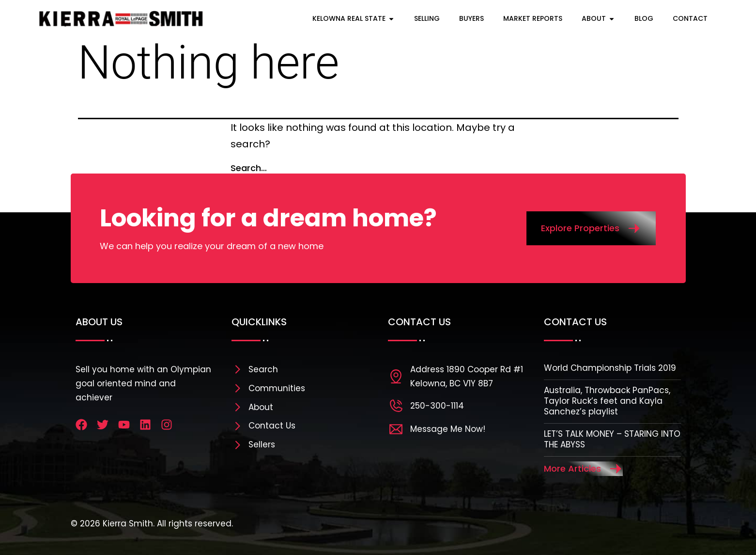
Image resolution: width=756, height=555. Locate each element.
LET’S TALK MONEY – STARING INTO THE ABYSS (612, 439)
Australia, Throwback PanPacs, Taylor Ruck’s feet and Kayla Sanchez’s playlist (607, 401)
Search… (249, 168)
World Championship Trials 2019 (610, 368)
